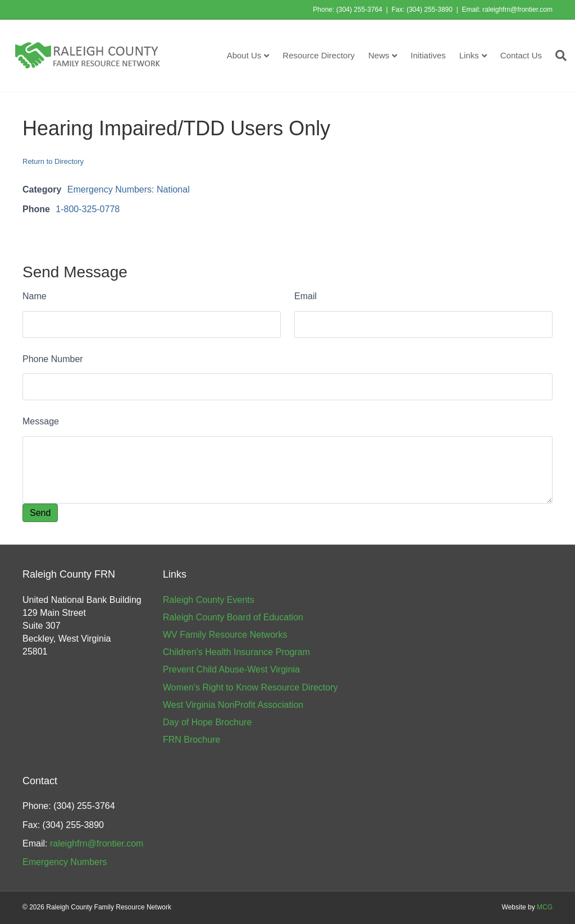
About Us (244, 55)
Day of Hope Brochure (207, 722)
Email (305, 296)
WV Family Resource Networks (225, 635)
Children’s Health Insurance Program (236, 652)
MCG (545, 907)
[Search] (558, 56)
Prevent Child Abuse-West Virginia (231, 669)
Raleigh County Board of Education (233, 617)
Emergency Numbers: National (129, 189)
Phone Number (53, 359)
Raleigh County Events (209, 600)
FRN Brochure (191, 740)
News (379, 55)
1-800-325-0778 (88, 209)
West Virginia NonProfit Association (233, 705)
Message (41, 421)
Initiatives (428, 55)
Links (469, 55)
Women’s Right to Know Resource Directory (250, 687)
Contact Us (521, 55)
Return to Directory (53, 161)
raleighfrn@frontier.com (517, 10)
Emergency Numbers (65, 862)
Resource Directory (318, 55)
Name (35, 296)
